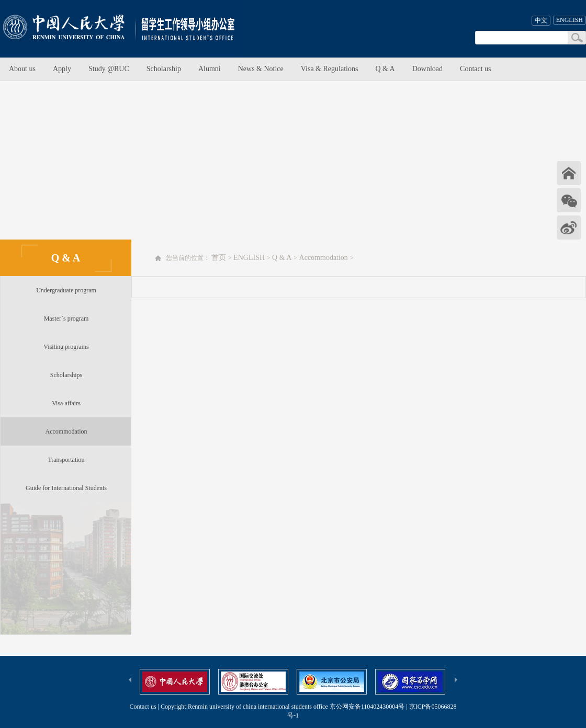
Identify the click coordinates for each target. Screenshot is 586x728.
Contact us (476, 69)
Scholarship (164, 69)
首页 (219, 258)
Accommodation (66, 431)
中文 (541, 20)
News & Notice (261, 69)
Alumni (210, 69)
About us (22, 69)
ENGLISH (570, 20)
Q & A (385, 69)
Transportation (66, 460)
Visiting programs (66, 347)
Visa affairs (66, 403)
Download (427, 69)
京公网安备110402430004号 (367, 707)
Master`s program (66, 318)
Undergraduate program (66, 290)
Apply (62, 69)
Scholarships (66, 375)
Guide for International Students (66, 488)
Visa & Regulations (330, 69)
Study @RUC (109, 69)
